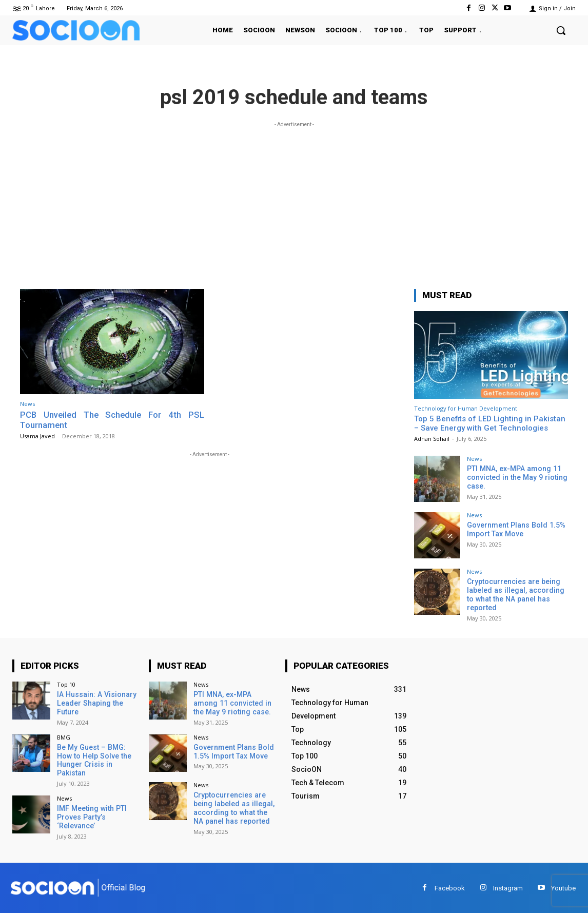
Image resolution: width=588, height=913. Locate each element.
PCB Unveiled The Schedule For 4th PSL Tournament (112, 420)
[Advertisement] (294, 202)
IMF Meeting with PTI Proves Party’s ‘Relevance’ (91, 817)
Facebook (450, 887)
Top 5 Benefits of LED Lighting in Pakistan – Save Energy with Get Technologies (490, 423)
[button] (561, 30)
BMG (64, 737)
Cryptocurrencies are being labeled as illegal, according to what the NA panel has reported (515, 594)
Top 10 (66, 684)
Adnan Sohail (432, 439)
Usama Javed (37, 436)
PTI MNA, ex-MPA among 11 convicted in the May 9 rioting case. (516, 477)
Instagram (508, 887)
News (27, 404)
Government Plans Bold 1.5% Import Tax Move (515, 529)
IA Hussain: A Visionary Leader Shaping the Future (96, 703)
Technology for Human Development (466, 408)
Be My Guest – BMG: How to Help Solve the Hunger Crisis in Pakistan (93, 760)
